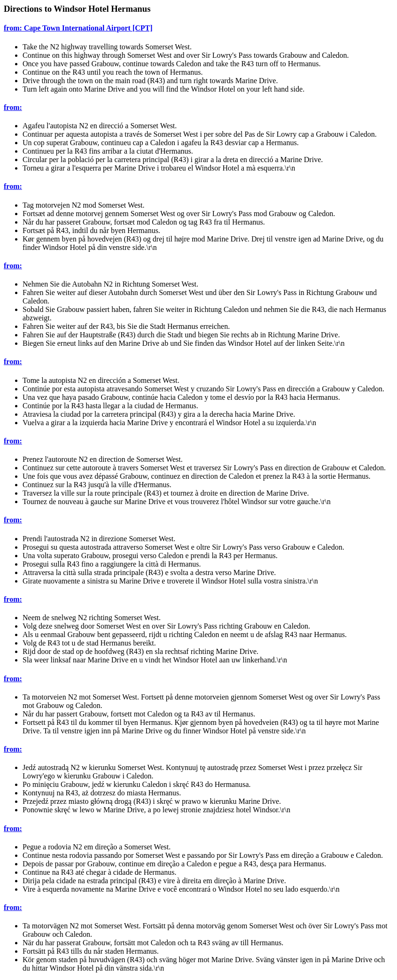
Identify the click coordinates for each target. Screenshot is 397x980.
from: (13, 107)
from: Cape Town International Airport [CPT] (78, 28)
